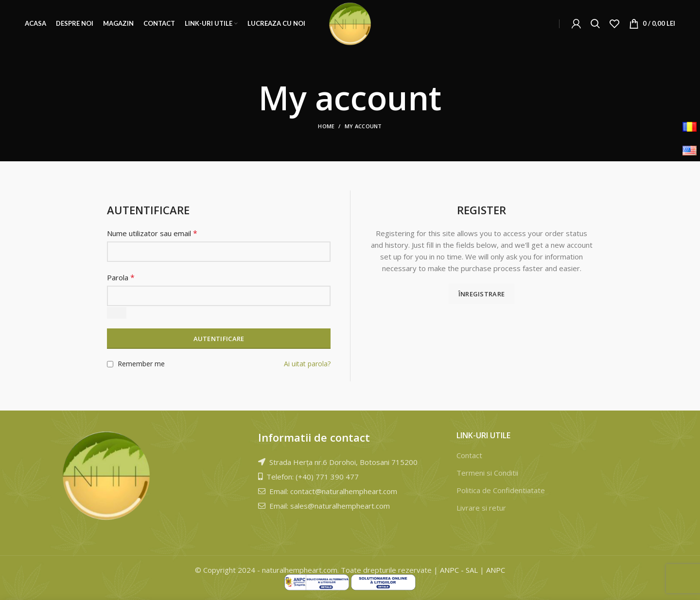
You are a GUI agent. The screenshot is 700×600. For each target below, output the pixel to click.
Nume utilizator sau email (152, 233)
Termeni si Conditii (487, 473)
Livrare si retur (481, 508)
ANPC (496, 570)
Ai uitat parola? (307, 364)
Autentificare (219, 339)
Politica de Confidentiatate (501, 490)
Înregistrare (482, 294)
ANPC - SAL (459, 570)
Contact (469, 455)
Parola (121, 277)
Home (326, 126)
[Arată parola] (117, 313)
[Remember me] (110, 364)
